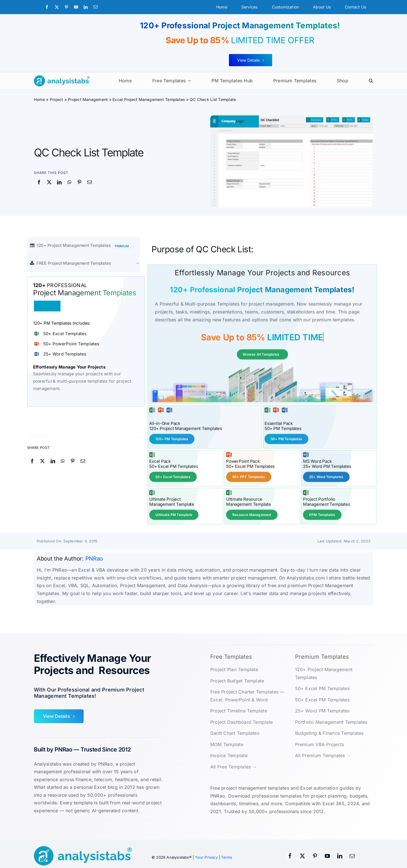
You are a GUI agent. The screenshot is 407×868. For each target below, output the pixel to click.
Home (39, 99)
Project (57, 99)
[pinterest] (66, 7)
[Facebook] (39, 182)
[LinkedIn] (59, 182)
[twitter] (57, 7)
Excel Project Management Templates (149, 99)
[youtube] (76, 7)
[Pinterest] (79, 182)
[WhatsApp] (70, 182)
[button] (371, 81)
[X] (49, 182)
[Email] (90, 182)
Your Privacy (206, 857)
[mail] (96, 7)
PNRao (94, 558)
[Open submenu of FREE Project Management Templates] (140, 263)
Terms (227, 857)
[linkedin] (86, 7)
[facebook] (47, 7)
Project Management (88, 99)
